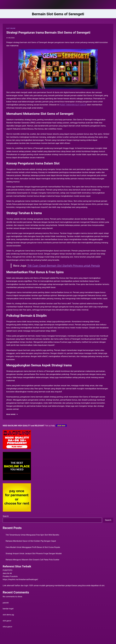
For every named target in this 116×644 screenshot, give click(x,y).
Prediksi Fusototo (10, 576)
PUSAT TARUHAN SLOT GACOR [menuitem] (73, 105)
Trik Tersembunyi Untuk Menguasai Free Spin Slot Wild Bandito (32, 535)
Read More (12, 414)
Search (6, 516)
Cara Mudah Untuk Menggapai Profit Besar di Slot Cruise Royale (33, 547)
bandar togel (8, 609)
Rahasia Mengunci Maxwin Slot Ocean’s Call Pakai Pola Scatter (33, 560)
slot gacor (7, 621)
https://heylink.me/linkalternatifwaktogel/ (20, 579)
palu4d (6, 603)
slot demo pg (8, 615)
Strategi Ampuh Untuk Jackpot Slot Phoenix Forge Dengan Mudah (34, 553)
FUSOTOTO (8, 570)
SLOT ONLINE (11, 28)
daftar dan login (22, 585)
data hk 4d (7, 573)
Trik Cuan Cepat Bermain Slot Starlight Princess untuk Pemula (63, 266)
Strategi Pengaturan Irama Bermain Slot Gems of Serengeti (48, 33)
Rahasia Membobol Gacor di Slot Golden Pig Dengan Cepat (31, 541)
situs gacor (7, 627)
